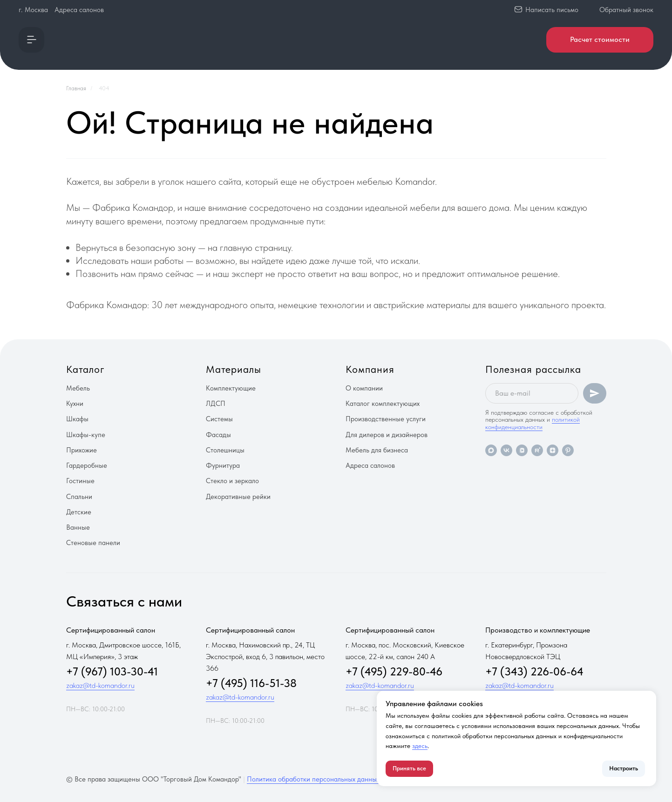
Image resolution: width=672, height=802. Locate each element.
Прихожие (81, 450)
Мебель (78, 388)
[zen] (553, 450)
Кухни (75, 404)
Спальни (79, 497)
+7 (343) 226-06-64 (534, 671)
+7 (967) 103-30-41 (112, 671)
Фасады (218, 435)
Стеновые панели (93, 543)
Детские (79, 512)
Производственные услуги (386, 419)
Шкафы (77, 419)
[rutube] (537, 450)
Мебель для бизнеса (377, 450)
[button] (31, 40)
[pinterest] (568, 450)
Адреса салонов (79, 10)
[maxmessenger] (491, 450)
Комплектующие (231, 388)
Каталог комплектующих (383, 404)
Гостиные (80, 481)
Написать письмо (552, 10)
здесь (420, 746)
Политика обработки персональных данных (313, 779)
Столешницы (225, 450)
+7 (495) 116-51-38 (251, 683)
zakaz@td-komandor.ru (100, 685)
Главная (76, 88)
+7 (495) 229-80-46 (394, 671)
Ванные (78, 527)
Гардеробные (87, 465)
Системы (219, 419)
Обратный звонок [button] (626, 10)
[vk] (506, 450)
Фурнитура (223, 465)
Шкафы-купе (86, 435)
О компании (364, 388)
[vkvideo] (522, 450)
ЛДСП (216, 404)
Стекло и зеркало (232, 481)
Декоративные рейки (238, 497)
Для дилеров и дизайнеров (387, 435)
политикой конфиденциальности (533, 423)
